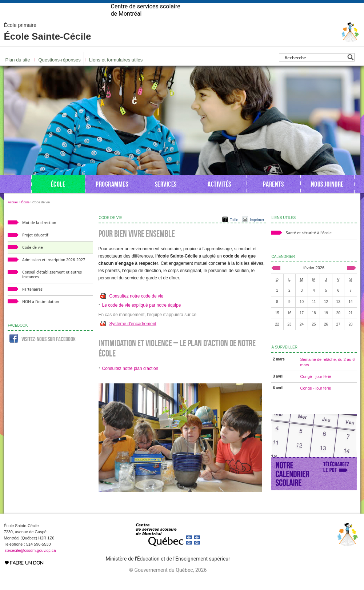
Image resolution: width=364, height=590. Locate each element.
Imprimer (257, 232)
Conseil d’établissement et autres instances (52, 286)
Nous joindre (327, 196)
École (58, 196)
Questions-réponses (59, 71)
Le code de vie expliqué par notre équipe (142, 317)
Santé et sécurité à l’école (309, 245)
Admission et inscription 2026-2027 (54, 272)
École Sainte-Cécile (48, 44)
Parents (273, 196)
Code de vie (33, 259)
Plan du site (18, 71)
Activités (219, 196)
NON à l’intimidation (41, 313)
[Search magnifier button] (350, 69)
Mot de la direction (39, 234)
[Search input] (315, 69)
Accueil (13, 214)
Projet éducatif (35, 247)
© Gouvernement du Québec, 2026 (168, 582)
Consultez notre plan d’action (130, 380)
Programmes (112, 196)
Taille (234, 232)
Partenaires (32, 301)
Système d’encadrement (133, 335)
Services (166, 196)
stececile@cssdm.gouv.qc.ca (30, 562)
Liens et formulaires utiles (116, 71)
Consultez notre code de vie (137, 308)
